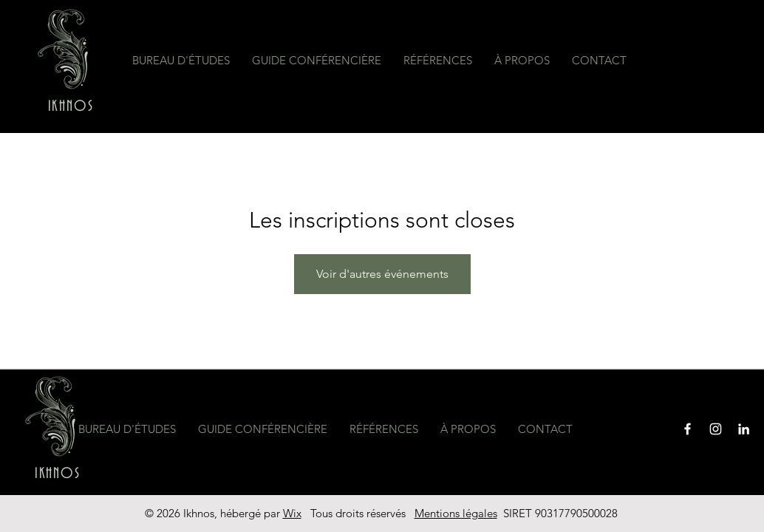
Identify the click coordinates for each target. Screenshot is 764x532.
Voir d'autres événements (382, 274)
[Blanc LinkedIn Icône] (744, 429)
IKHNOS (71, 106)
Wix (292, 513)
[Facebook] (688, 429)
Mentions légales (456, 513)
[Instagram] (716, 429)
